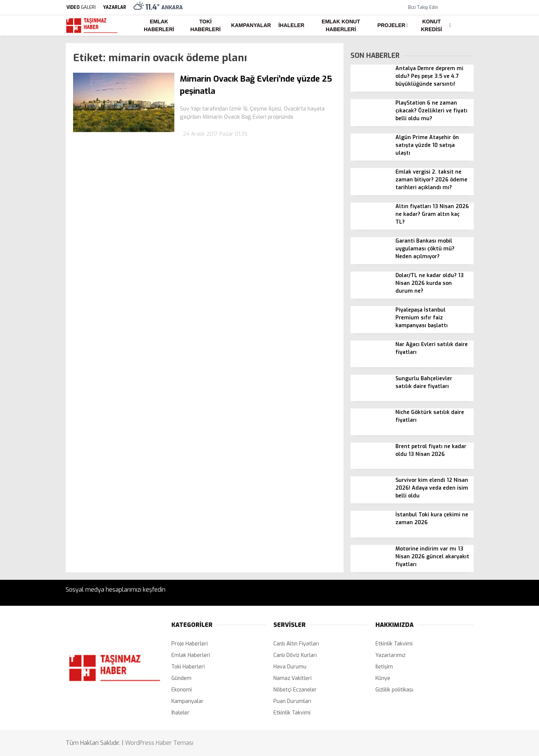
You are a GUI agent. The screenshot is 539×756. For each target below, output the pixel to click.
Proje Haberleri (190, 644)
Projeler (391, 25)
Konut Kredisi (432, 25)
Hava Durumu (290, 667)
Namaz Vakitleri (292, 678)
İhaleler (291, 25)
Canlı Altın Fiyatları (296, 644)
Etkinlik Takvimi (292, 713)
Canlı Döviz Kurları (295, 655)
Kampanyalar (251, 25)
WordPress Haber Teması (159, 743)
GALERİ (81, 7)
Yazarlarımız (390, 655)
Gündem (181, 678)
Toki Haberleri (206, 25)
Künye (383, 678)
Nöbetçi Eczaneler (295, 690)
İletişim (384, 667)
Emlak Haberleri (159, 25)
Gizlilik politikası (394, 690)
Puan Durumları (292, 701)
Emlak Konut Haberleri (341, 25)
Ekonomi (182, 690)
